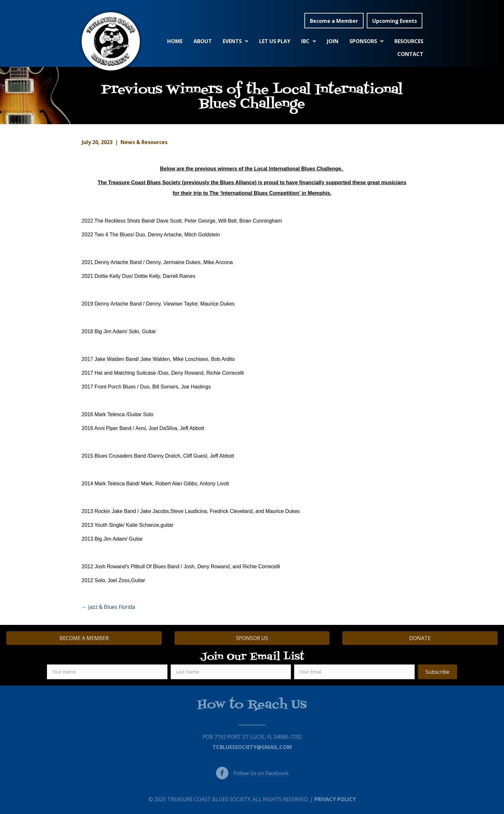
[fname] (107, 672)
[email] (354, 672)
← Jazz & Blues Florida (108, 607)
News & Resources (144, 142)
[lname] (231, 672)
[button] (334, 21)
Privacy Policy (335, 799)
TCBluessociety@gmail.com (252, 747)
